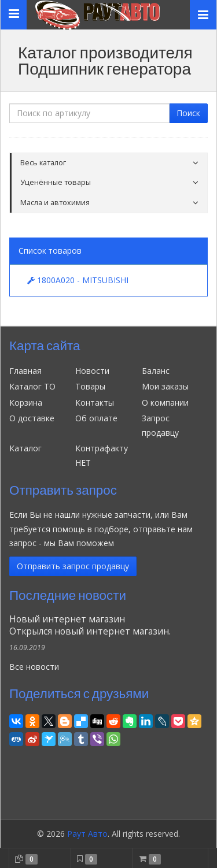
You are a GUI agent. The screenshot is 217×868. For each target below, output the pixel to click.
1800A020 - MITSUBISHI (78, 280)
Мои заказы (165, 386)
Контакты (95, 403)
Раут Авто (87, 834)
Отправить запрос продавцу (73, 566)
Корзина (26, 403)
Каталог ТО (32, 386)
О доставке (32, 418)
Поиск (188, 113)
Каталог (25, 448)
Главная (25, 371)
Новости (92, 371)
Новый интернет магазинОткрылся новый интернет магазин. (90, 625)
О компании (165, 403)
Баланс (156, 371)
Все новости (34, 667)
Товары (90, 386)
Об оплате (96, 418)
